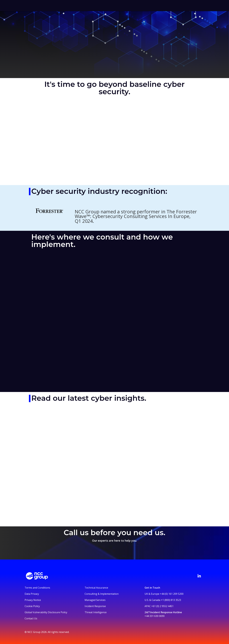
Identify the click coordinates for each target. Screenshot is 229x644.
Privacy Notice (33, 600)
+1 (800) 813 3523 (171, 600)
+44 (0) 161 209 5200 (172, 594)
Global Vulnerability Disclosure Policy (46, 612)
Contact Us (31, 618)
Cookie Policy (32, 606)
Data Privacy (32, 594)
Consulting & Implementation (102, 594)
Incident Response (95, 606)
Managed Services (95, 600)
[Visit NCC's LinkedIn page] (199, 576)
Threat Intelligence (96, 612)
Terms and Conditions (37, 588)
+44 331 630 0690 (155, 616)
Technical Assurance (96, 588)
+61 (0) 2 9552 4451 (162, 606)
